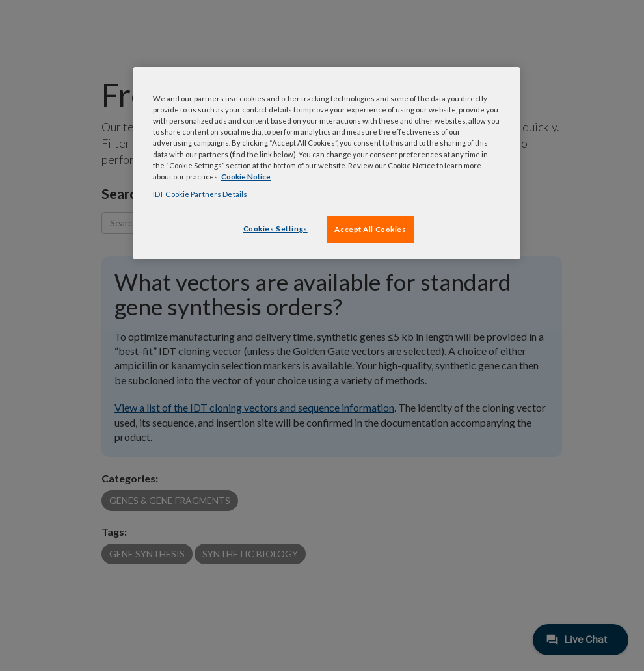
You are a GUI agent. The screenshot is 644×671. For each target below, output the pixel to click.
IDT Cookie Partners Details (200, 194)
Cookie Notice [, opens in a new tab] (246, 177)
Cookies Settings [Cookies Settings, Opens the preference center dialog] (275, 229)
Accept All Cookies (370, 229)
